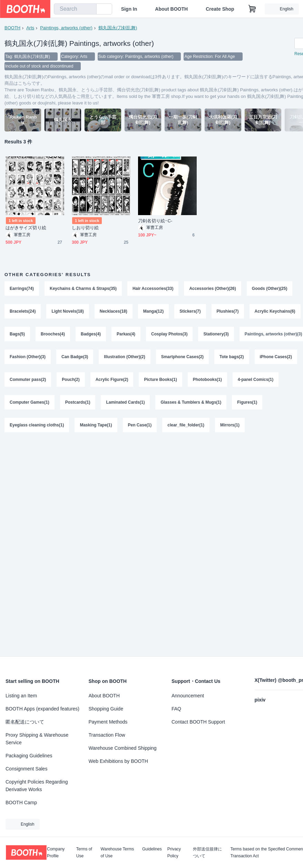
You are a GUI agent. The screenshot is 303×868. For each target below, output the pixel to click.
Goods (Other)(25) (270, 289)
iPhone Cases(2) (276, 357)
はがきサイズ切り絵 (26, 228)
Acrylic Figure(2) (112, 380)
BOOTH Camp (21, 803)
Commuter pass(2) (28, 380)
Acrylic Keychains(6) (275, 311)
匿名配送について (25, 722)
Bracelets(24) (23, 311)
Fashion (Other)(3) (28, 357)
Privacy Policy (174, 852)
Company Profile (56, 852)
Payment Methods (108, 722)
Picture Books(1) (160, 380)
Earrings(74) (22, 289)
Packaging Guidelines (29, 756)
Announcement (188, 696)
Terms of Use (84, 852)
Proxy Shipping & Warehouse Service (37, 739)
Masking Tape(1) (96, 425)
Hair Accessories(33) (153, 289)
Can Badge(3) (75, 357)
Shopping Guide (106, 709)
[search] (90, 9)
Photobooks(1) (207, 380)
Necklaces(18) (114, 311)
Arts (30, 28)
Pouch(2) (71, 380)
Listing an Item (21, 696)
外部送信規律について (207, 852)
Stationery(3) (216, 334)
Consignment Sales (26, 769)
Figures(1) (247, 402)
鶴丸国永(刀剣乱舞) (118, 28)
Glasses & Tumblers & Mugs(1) (191, 402)
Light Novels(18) (67, 311)
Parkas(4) (126, 334)
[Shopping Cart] (252, 9)
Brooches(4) (53, 334)
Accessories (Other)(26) (212, 289)
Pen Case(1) (140, 425)
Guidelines (152, 849)
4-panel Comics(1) (256, 380)
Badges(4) (91, 334)
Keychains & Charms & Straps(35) (83, 289)
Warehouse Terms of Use (118, 852)
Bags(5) (17, 334)
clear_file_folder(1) (186, 425)
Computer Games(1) (30, 402)
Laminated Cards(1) (125, 402)
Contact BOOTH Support (198, 722)
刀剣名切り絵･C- (155, 221)
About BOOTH (171, 9)
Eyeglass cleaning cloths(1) (37, 425)
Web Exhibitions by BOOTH (118, 761)
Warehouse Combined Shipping (123, 748)
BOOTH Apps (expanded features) (42, 709)
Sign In (129, 9)
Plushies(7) (228, 311)
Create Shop (220, 9)
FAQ (176, 709)
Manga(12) (153, 311)
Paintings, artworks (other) (66, 28)
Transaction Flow (107, 735)
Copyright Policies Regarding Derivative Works (37, 786)
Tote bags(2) (232, 357)
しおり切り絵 (85, 228)
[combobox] (75, 9)
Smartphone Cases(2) (182, 357)
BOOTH (12, 28)
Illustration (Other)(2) (124, 357)
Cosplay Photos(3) (169, 334)
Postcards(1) (78, 402)
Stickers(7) (190, 311)
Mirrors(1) (230, 425)
